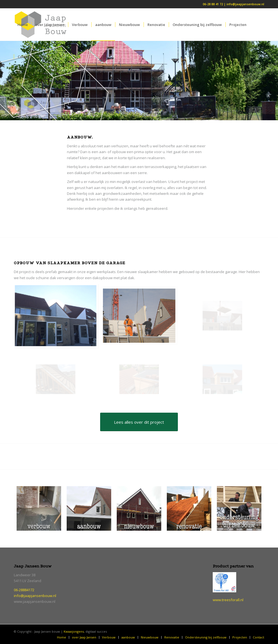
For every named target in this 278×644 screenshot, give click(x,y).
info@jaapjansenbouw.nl (35, 596)
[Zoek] (40, 57)
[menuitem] (23, 25)
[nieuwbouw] (139, 508)
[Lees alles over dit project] (139, 422)
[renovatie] (189, 508)
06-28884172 (24, 590)
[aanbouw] (89, 508)
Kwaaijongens (74, 631)
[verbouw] (39, 508)
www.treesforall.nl (228, 600)
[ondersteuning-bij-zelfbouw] (239, 508)
